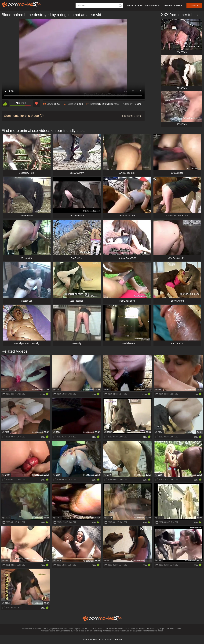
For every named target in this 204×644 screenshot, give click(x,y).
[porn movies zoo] (21, 4)
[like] (5, 104)
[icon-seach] (120, 6)
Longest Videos (173, 6)
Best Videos (135, 6)
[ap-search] (99, 6)
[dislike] (36, 104)
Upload (194, 6)
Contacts (118, 640)
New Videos (152, 6)
